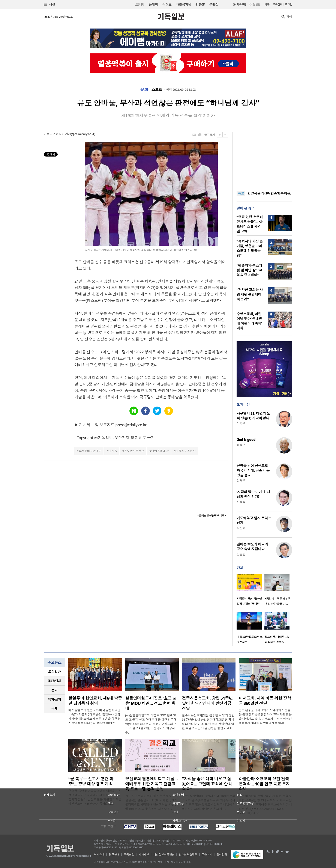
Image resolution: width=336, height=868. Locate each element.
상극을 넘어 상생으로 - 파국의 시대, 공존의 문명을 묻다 (253, 470)
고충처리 (207, 854)
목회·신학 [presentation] (54, 699)
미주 (267, 4)
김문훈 (200, 5)
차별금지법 (183, 5)
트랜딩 (139, 5)
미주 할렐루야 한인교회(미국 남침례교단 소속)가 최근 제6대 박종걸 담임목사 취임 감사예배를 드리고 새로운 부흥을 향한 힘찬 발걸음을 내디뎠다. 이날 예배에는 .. (94, 717)
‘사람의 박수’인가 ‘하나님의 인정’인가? (253, 494)
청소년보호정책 (188, 854)
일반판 (256, 4)
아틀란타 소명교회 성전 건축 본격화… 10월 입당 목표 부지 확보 (264, 784)
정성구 (241, 445)
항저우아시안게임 (90, 451)
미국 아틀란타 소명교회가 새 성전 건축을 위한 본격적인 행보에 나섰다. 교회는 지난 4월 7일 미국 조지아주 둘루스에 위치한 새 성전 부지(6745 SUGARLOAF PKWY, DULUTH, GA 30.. (265, 804)
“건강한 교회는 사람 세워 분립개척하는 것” (250, 294)
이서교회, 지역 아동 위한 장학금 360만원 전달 (265, 701)
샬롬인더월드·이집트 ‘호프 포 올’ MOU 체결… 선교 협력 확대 (151, 703)
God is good (246, 440)
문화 (144, 90)
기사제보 (144, 854)
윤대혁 (153, 5)
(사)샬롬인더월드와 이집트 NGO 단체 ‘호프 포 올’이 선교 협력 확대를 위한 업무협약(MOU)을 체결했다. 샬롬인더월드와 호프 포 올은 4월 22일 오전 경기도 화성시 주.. (151, 724)
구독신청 (277, 4)
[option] (250, 591)
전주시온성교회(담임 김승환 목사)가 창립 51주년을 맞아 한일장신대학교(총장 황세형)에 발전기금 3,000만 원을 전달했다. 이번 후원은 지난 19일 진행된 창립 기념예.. (208, 722)
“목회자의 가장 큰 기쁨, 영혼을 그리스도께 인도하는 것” (250, 248)
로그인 (289, 4)
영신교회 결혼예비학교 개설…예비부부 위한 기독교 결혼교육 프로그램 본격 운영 (151, 784)
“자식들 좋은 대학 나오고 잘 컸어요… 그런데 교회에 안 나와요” (207, 784)
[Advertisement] (264, 159)
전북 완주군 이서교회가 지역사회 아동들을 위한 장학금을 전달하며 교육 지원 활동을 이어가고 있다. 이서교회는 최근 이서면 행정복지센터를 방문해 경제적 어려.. (265, 717)
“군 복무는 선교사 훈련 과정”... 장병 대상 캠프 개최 (91, 781)
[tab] (54, 672)
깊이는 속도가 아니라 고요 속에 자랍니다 (252, 547)
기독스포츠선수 (186, 451)
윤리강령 (222, 854)
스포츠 (157, 90)
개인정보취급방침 (164, 854)
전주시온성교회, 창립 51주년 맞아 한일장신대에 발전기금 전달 (207, 703)
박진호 (241, 528)
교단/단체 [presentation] (54, 681)
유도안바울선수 (134, 451)
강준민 (241, 554)
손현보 (167, 5)
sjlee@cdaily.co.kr (83, 134)
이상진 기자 (63, 134)
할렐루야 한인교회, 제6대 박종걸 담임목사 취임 (95, 701)
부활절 (214, 5)
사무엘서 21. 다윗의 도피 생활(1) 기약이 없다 (253, 416)
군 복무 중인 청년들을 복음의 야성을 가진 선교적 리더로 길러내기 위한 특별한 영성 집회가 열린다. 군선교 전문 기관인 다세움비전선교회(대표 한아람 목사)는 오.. (95, 797)
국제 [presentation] (55, 708)
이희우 (241, 423)
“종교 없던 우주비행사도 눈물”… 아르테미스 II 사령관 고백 (250, 224)
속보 (241, 193)
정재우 (241, 480)
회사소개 (99, 854)
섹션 (49, 5)
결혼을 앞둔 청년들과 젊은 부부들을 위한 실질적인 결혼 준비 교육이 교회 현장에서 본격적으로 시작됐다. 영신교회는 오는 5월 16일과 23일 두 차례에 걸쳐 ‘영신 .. (151, 802)
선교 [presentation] (55, 690)
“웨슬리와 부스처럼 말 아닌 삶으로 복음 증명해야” (249, 270)
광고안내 (114, 854)
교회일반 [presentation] (54, 672)
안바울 (113, 451)
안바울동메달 (160, 451)
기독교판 (241, 4)
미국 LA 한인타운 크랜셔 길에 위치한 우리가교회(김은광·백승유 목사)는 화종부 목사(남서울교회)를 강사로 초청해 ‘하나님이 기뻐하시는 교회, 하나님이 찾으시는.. (209, 802)
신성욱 (241, 502)
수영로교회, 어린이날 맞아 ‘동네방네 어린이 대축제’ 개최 (249, 321)
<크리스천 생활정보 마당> (212, 516)
